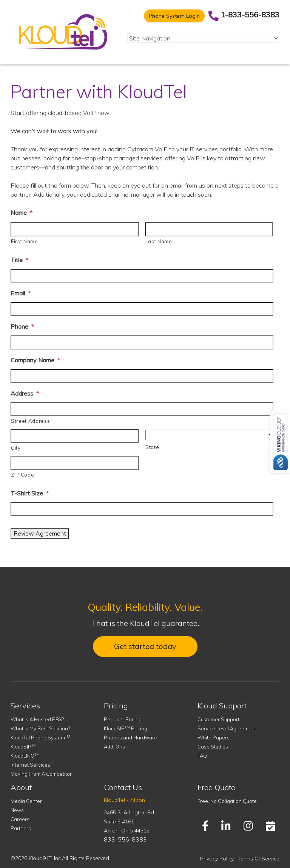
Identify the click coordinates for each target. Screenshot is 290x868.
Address (25, 393)
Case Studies (213, 747)
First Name (25, 241)
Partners (21, 828)
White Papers (214, 738)
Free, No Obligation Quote (227, 801)
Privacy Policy (217, 859)
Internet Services (30, 765)
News (17, 810)
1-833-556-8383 (250, 15)
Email (21, 293)
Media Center (26, 801)
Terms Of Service (258, 859)
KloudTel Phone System (40, 738)
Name (22, 213)
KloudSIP (24, 747)
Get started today (145, 646)
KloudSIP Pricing (126, 728)
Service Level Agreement (227, 728)
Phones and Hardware (130, 738)
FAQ (202, 756)
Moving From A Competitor (41, 774)
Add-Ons (114, 747)
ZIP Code (22, 475)
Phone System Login (174, 16)
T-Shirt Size (30, 493)
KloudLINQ (25, 756)
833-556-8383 (125, 839)
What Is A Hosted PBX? (37, 719)
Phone (22, 326)
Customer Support (218, 719)
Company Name (35, 360)
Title (19, 260)
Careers (20, 819)
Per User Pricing (123, 719)
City (16, 448)
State (152, 447)
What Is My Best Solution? (40, 728)
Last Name (159, 241)
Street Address (30, 421)
